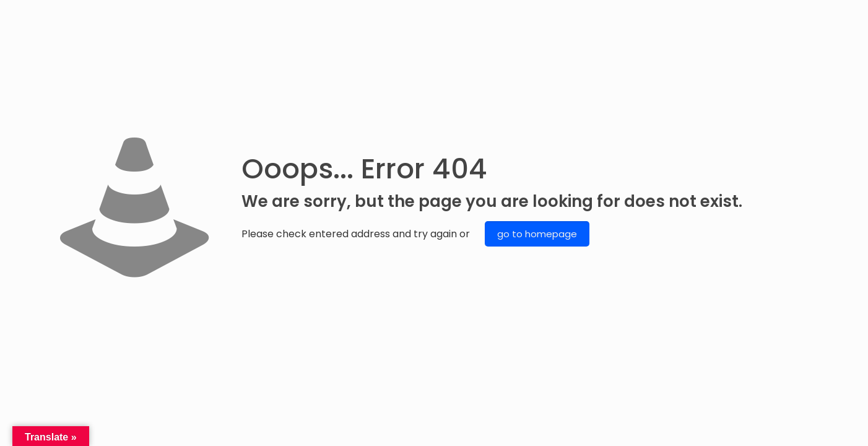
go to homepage (537, 234)
